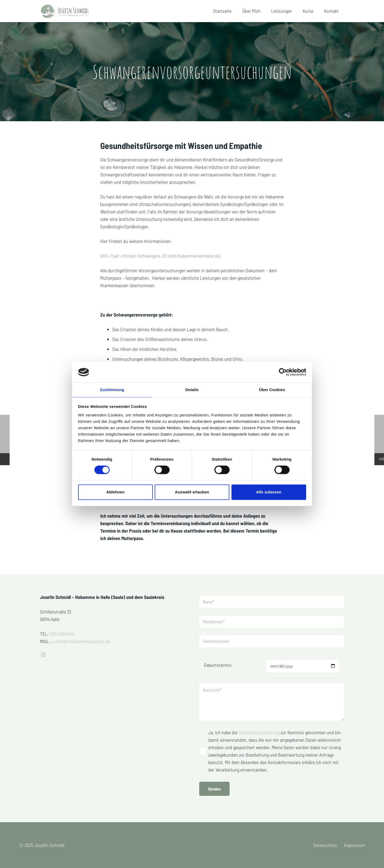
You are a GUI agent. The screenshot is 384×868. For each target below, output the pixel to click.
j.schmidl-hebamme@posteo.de (81, 635)
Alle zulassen (269, 492)
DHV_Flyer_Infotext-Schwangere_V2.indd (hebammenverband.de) (160, 256)
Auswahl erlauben (192, 492)
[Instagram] (43, 649)
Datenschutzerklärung (259, 733)
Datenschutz (325, 845)
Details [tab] (192, 389)
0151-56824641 (62, 628)
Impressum (354, 845)
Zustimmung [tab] (112, 389)
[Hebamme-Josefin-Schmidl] (71, 11)
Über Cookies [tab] (272, 389)
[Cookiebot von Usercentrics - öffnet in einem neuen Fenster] (283, 372)
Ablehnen (115, 492)
